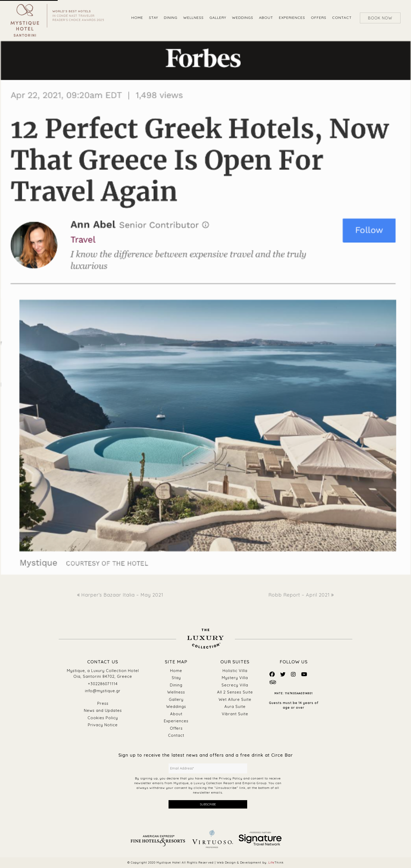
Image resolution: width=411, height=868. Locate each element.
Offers (176, 728)
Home (176, 671)
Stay (176, 678)
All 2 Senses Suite (235, 692)
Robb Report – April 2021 (301, 595)
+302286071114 (103, 684)
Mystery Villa (235, 678)
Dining (176, 685)
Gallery (176, 699)
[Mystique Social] (272, 674)
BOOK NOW (380, 18)
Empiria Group (255, 783)
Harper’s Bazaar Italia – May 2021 (120, 595)
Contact (176, 735)
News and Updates (103, 710)
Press (103, 703)
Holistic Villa (235, 671)
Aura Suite (235, 706)
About (176, 714)
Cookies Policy (103, 718)
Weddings (176, 706)
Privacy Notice (103, 725)
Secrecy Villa (235, 685)
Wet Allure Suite (235, 699)
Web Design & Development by (250, 862)
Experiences (176, 721)
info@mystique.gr (103, 691)
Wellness (176, 692)
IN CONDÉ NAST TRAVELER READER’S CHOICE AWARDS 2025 (78, 16)
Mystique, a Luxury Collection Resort (204, 783)
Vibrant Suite (235, 714)
